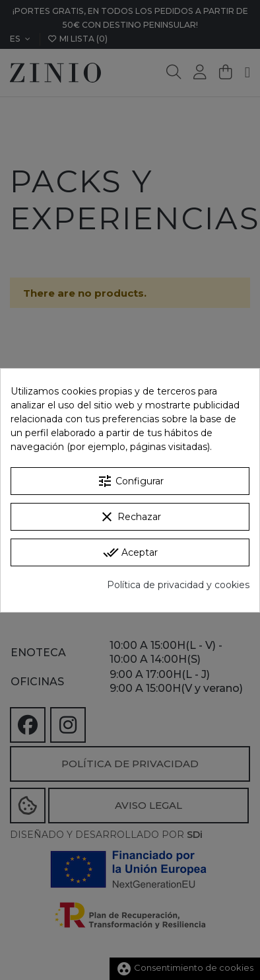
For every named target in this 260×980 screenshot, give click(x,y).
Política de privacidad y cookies (178, 585)
